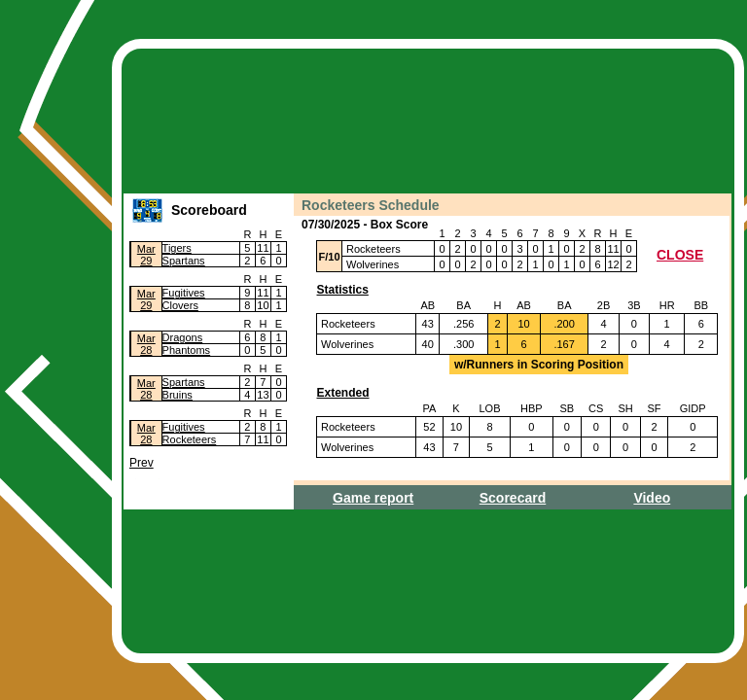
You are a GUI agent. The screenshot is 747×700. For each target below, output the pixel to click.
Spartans (184, 261)
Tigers (177, 248)
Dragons (183, 337)
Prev (142, 463)
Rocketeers (190, 439)
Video (652, 498)
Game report (373, 498)
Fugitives (184, 293)
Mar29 (146, 255)
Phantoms (187, 350)
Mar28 (146, 344)
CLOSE (680, 255)
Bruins (178, 395)
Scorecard (513, 498)
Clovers (180, 305)
